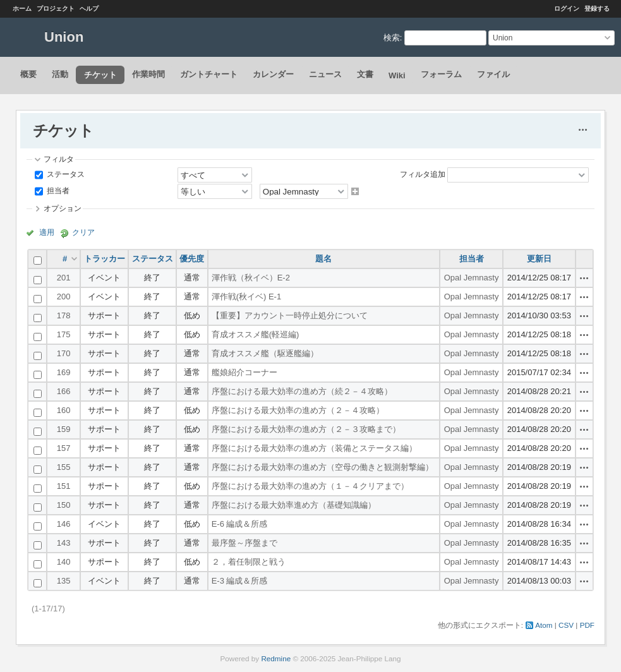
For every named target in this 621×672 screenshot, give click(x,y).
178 (64, 315)
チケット (100, 75)
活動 (60, 74)
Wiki (397, 75)
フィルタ (59, 159)
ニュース (325, 74)
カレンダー (273, 74)
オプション (63, 208)
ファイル (493, 74)
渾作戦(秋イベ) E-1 (247, 297)
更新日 (539, 259)
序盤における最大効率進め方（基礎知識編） (294, 505)
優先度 (192, 259)
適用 (47, 232)
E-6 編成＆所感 (240, 524)
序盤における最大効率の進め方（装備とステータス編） (314, 448)
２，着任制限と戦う (249, 562)
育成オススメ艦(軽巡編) (256, 334)
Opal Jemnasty (472, 278)
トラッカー (105, 259)
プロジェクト (56, 9)
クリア (83, 232)
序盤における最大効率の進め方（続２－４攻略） (302, 391)
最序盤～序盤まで (244, 543)
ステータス (65, 174)
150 (64, 505)
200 (64, 297)
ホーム (22, 9)
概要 (28, 74)
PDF (587, 625)
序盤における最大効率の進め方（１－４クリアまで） (310, 486)
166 (64, 391)
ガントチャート (209, 74)
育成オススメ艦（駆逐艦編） (265, 353)
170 (64, 353)
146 (64, 524)
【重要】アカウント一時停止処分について (290, 315)
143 (64, 543)
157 (64, 448)
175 (64, 334)
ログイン (567, 9)
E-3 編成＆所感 (240, 581)
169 (64, 372)
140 (64, 562)
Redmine (276, 658)
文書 (365, 74)
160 (64, 410)
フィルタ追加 (423, 174)
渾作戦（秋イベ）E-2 (251, 278)
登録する (597, 9)
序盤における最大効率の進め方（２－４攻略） (298, 410)
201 (64, 278)
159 (64, 429)
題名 (323, 259)
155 (64, 467)
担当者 (57, 190)
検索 (392, 38)
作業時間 (148, 74)
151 (64, 486)
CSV (566, 625)
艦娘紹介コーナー (244, 372)
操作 (584, 278)
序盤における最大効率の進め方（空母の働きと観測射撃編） (323, 467)
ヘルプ (89, 9)
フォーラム (441, 74)
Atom (544, 625)
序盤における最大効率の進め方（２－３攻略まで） (306, 429)
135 (64, 581)
